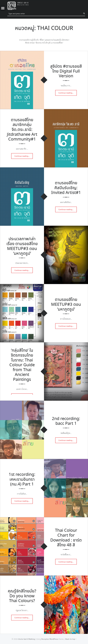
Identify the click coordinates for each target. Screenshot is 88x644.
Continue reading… (68, 92)
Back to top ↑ (71, 639)
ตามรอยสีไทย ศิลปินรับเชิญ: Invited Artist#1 (66, 188)
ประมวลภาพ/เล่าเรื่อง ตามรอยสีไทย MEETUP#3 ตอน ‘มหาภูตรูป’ (22, 246)
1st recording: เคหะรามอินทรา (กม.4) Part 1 (22, 479)
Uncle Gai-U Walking (27, 639)
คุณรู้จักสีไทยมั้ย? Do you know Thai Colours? (22, 596)
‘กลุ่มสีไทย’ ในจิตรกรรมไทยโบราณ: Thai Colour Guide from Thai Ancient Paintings (22, 365)
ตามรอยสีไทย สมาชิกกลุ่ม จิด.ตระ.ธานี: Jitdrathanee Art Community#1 (22, 130)
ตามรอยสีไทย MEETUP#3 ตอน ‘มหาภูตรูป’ (66, 305)
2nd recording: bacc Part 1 (66, 421)
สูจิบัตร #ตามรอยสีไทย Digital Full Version (66, 71)
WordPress (54, 639)
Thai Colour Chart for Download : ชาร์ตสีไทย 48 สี (66, 538)
